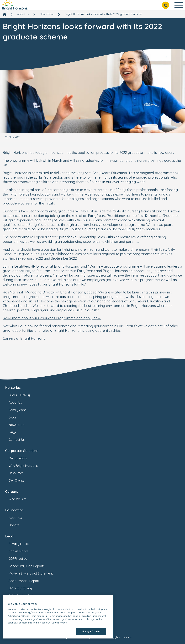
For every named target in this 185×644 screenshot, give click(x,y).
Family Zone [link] (21, 410)
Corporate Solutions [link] (22, 451)
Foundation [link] (14, 510)
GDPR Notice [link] (21, 559)
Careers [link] (12, 491)
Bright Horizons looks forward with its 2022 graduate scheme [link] (104, 14)
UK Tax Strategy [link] (24, 588)
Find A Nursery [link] (23, 395)
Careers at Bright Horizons (24, 338)
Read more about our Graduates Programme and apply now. (52, 318)
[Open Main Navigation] (179, 5)
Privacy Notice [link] (22, 544)
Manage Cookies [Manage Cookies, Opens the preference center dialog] (91, 631)
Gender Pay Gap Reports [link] (30, 566)
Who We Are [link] (21, 499)
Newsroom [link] (47, 14)
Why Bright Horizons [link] (27, 466)
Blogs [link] (16, 417)
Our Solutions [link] (22, 458)
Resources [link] (19, 473)
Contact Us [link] (20, 440)
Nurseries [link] (13, 388)
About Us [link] (23, 14)
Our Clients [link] (20, 480)
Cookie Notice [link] (22, 551)
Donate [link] (17, 525)
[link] (15, 5)
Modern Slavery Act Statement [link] (34, 573)
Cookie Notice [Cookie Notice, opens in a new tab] (59, 623)
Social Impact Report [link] (27, 581)
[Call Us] (166, 5)
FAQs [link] (16, 432)
